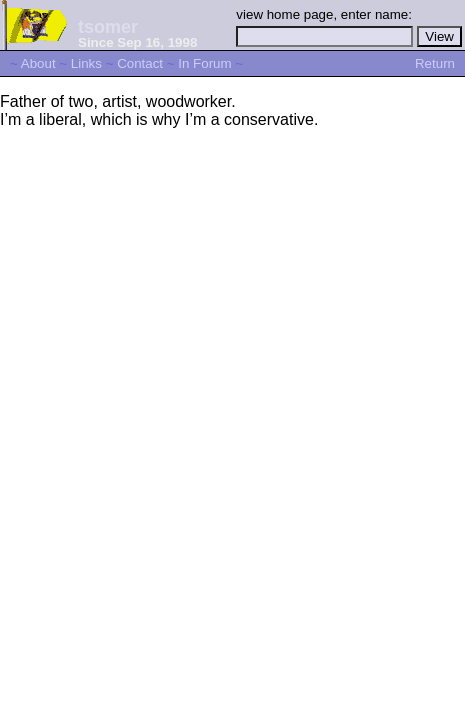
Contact (140, 63)
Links (86, 63)
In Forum (204, 63)
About (38, 63)
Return (435, 63)
